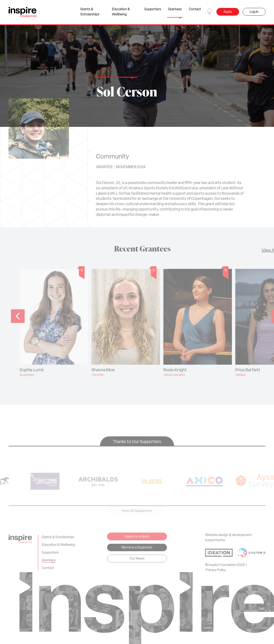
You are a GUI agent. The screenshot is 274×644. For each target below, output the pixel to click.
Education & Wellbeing (124, 13)
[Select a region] (210, 12)
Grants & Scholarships (92, 13)
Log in (254, 12)
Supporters (153, 13)
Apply (228, 12)
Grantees (175, 13)
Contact (195, 13)
